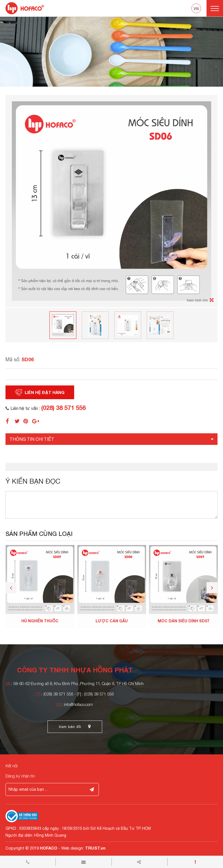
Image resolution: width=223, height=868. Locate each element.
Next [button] (212, 588)
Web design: (73, 848)
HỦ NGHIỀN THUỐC (40, 621)
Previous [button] (11, 588)
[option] (112, 52)
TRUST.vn (95, 848)
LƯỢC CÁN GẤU (112, 621)
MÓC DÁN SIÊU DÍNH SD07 (183, 621)
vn (196, 9)
